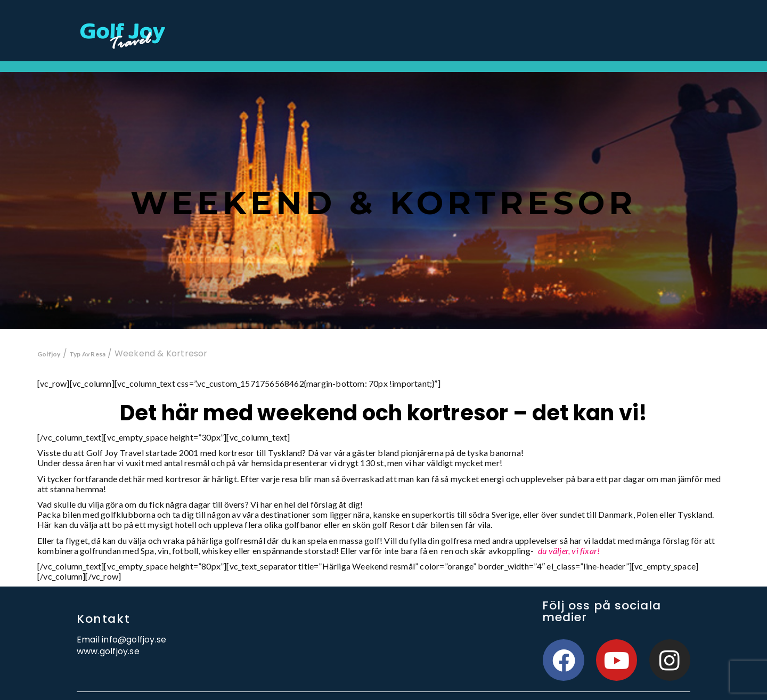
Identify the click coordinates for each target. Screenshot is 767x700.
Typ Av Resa (87, 354)
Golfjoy (49, 354)
